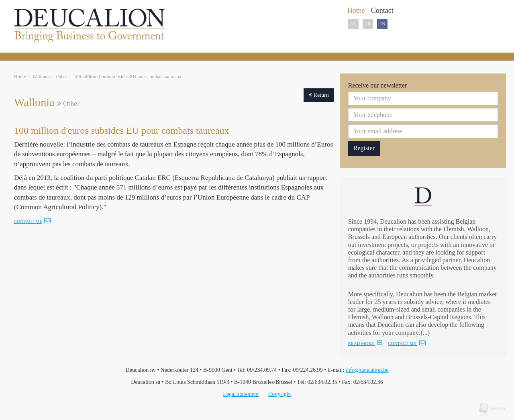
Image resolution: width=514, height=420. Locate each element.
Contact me (32, 221)
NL (354, 24)
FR (368, 24)
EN (382, 24)
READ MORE (365, 343)
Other (62, 77)
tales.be (495, 408)
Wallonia (41, 77)
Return (319, 95)
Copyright (280, 394)
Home (20, 77)
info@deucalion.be (367, 370)
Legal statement (241, 394)
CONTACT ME (407, 343)
